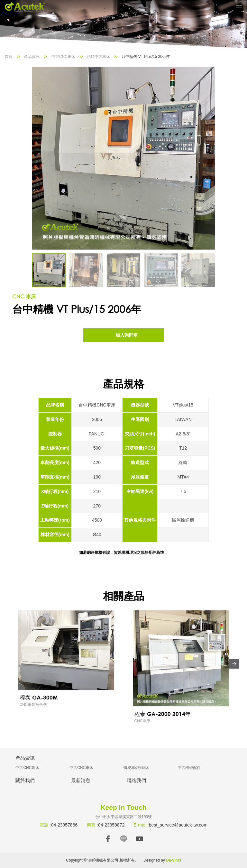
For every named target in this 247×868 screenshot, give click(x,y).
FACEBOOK (108, 839)
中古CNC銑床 (27, 768)
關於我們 (25, 780)
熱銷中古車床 (98, 57)
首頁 (9, 57)
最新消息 (81, 780)
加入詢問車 (127, 335)
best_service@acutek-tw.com (178, 825)
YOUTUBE (139, 839)
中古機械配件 (189, 768)
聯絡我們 (136, 780)
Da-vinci (174, 860)
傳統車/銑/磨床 (136, 768)
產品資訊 (32, 57)
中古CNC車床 (63, 57)
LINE (124, 839)
